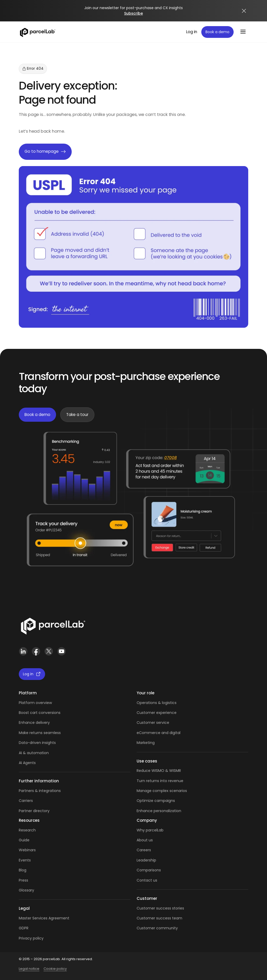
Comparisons (149, 870)
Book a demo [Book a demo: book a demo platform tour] (217, 32)
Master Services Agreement (44, 918)
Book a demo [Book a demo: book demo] (37, 415)
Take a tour (77, 415)
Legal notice (29, 969)
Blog (23, 870)
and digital (170, 733)
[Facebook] (36, 651)
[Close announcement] (244, 11)
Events (25, 860)
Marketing (146, 743)
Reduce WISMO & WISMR (159, 771)
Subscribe (133, 13)
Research (27, 830)
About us (145, 840)
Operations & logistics (157, 703)
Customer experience (157, 713)
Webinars (27, 850)
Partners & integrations (40, 791)
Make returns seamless (40, 733)
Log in (192, 32)
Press (23, 880)
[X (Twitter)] (49, 651)
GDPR (24, 928)
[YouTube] (61, 651)
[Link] (53, 625)
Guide (24, 840)
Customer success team (159, 918)
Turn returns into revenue (160, 781)
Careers (144, 850)
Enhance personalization (159, 811)
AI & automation (34, 753)
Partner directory (34, 811)
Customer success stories (160, 908)
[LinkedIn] (23, 651)
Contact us (147, 880)
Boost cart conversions (40, 713)
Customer (146, 723)
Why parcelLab (150, 830)
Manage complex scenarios (162, 791)
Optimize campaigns (156, 801)
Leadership (146, 860)
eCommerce (148, 733)
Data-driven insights (37, 743)
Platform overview (35, 703)
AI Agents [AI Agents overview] (27, 763)
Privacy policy (31, 938)
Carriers (26, 801)
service (163, 723)
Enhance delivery (34, 723)
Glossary (26, 890)
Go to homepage (45, 152)
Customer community (157, 928)
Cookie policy (55, 969)
